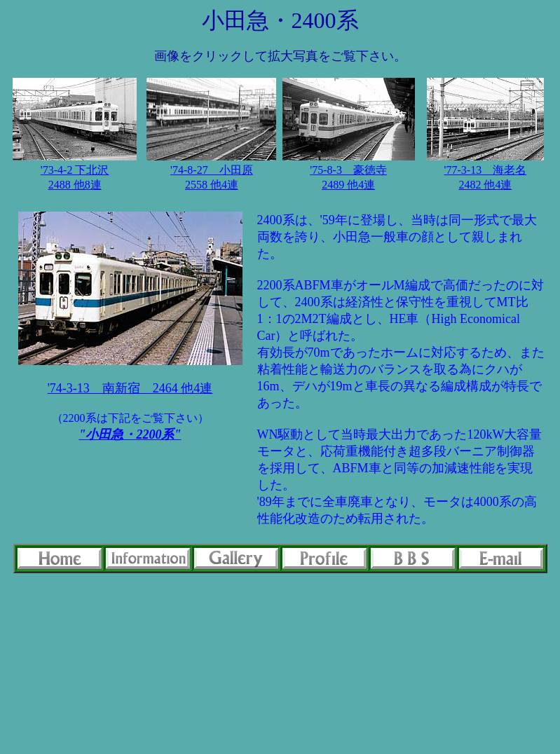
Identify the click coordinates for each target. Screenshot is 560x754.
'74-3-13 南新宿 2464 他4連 (130, 388)
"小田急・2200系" (130, 434)
